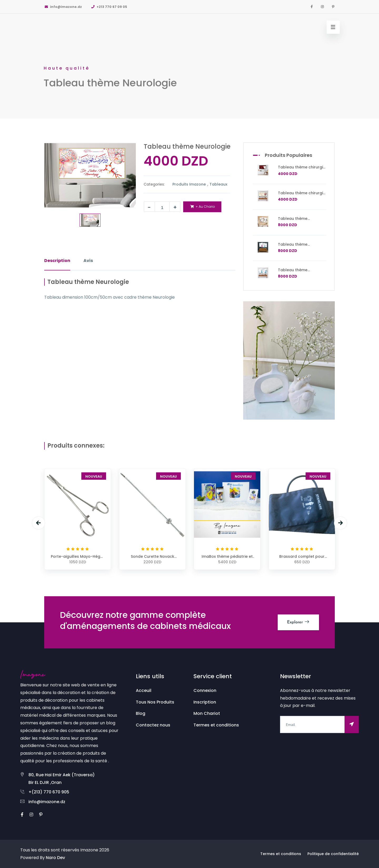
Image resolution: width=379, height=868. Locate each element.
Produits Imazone (190, 184)
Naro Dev (55, 858)
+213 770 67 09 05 (109, 7)
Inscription (205, 702)
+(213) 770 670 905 (49, 792)
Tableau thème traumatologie (293, 221)
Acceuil (144, 690)
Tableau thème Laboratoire (293, 247)
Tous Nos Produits (155, 702)
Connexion (205, 690)
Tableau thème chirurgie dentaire (302, 169)
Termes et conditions (216, 725)
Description (57, 261)
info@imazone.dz (63, 7)
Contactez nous (153, 725)
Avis (88, 261)
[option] (189, 59)
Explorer (298, 622)
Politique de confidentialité (333, 854)
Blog (141, 713)
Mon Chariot (207, 713)
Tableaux (218, 184)
